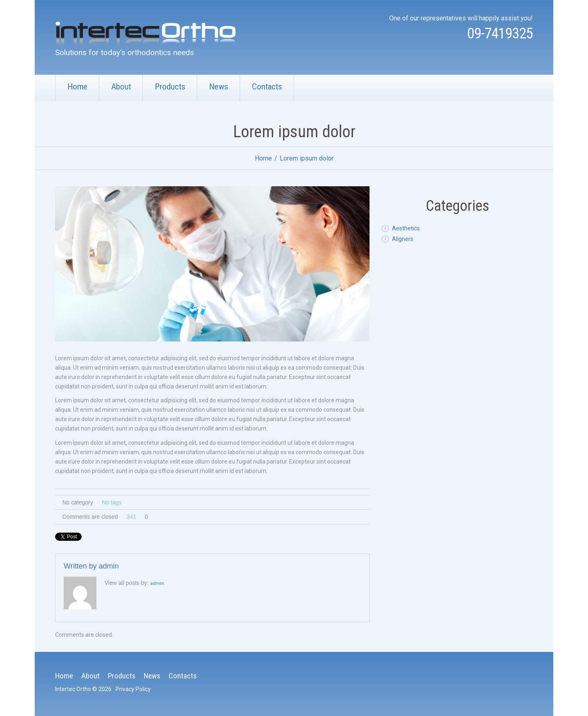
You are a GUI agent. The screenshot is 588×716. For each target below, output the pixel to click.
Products (170, 87)
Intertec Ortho (73, 689)
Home (77, 87)
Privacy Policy (133, 689)
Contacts (267, 87)
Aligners (403, 239)
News (219, 87)
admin (109, 566)
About (121, 87)
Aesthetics (406, 228)
